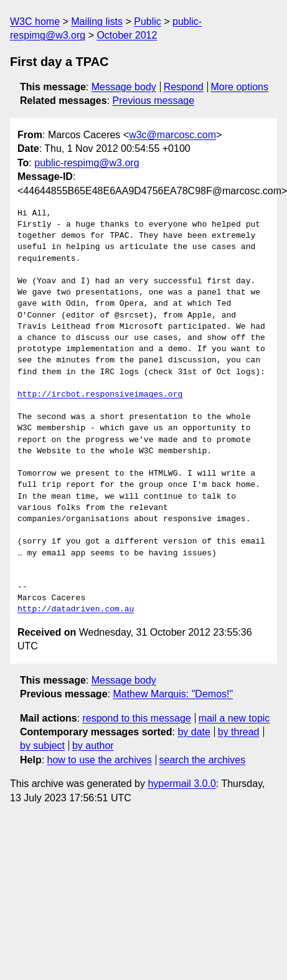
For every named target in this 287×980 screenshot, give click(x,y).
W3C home (35, 21)
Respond (184, 87)
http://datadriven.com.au (76, 610)
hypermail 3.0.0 (181, 784)
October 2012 (127, 35)
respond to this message (136, 718)
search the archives (203, 760)
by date (194, 732)
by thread (239, 732)
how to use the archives (100, 760)
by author (93, 746)
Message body (124, 87)
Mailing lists (97, 21)
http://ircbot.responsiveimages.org (100, 395)
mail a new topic (234, 718)
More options (240, 87)
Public (148, 21)
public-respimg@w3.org (87, 163)
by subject (42, 746)
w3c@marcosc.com (172, 135)
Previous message (154, 101)
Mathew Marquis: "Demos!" (173, 694)
